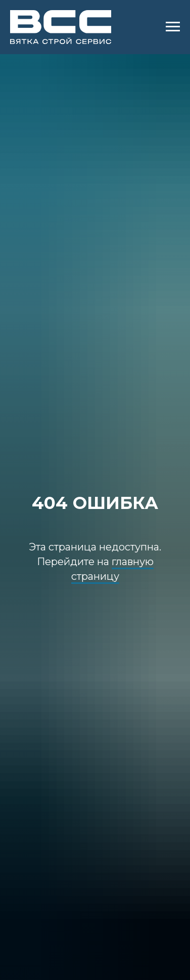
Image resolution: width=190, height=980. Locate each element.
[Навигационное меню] (173, 27)
